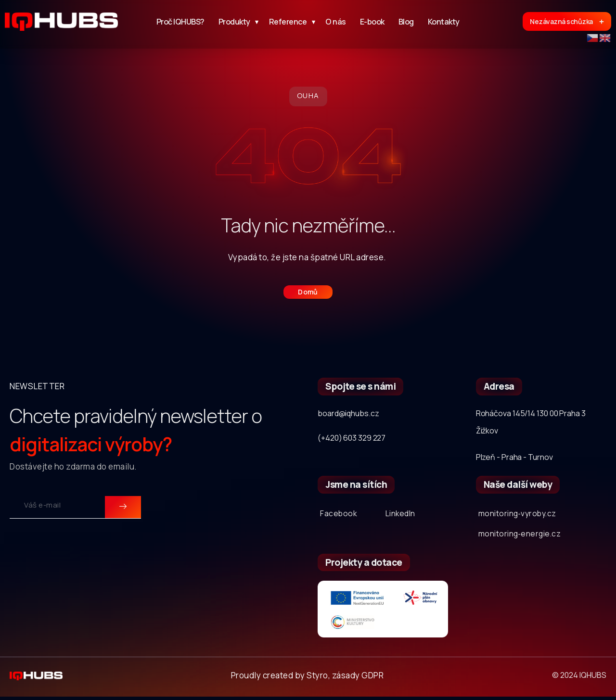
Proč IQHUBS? (180, 22)
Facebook (339, 514)
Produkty (237, 22)
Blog (406, 22)
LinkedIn (402, 514)
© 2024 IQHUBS (579, 678)
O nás (336, 22)
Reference (290, 22)
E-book (372, 22)
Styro (317, 678)
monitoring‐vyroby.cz (521, 514)
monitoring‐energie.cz (523, 536)
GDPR (372, 678)
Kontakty (444, 22)
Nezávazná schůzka (567, 21)
